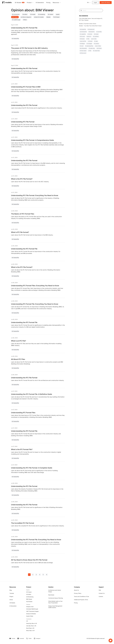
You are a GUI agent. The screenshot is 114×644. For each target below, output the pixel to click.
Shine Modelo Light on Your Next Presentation (55, 602)
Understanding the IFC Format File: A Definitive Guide (32, 394)
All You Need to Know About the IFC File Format (29, 560)
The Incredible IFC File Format (23, 523)
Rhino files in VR (30, 631)
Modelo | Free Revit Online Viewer (88, 24)
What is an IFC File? (19, 341)
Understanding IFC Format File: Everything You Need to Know (35, 304)
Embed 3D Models (31, 614)
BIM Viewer (15, 17)
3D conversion (16, 14)
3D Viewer (29, 592)
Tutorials (12, 593)
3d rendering (42, 14)
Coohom (101, 596)
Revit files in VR (30, 628)
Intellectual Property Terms (81, 600)
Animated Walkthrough (32, 609)
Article (11, 600)
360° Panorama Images (32, 611)
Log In (95, 2)
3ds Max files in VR (31, 626)
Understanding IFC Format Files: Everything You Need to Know (35, 286)
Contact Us (102, 593)
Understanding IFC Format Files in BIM (26, 87)
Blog (11, 590)
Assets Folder (30, 616)
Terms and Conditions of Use (81, 596)
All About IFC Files (18, 359)
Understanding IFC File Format (23, 122)
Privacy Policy (78, 593)
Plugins (11, 596)
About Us (76, 590)
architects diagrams (26, 17)
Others (25, 20)
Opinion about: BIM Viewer (32, 10)
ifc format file (15, 39)
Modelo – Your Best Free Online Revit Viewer (90, 26)
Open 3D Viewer (106, 2)
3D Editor (29, 594)
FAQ (100, 590)
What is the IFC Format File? (22, 449)
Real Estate (51, 595)
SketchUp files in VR (32, 623)
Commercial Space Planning (56, 598)
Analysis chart (30, 607)
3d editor (25, 14)
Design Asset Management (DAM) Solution (55, 607)
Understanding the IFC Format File (24, 28)
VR (27, 621)
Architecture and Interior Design (55, 591)
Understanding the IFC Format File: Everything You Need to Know (36, 540)
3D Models (12, 603)
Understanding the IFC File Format (24, 68)
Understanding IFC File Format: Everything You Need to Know (35, 195)
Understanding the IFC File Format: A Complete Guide (32, 468)
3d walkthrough (16, 20)
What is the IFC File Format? (22, 179)
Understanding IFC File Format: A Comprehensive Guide (32, 140)
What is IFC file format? (20, 232)
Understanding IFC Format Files (23, 413)
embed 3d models (39, 17)
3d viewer (50, 14)
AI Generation (13, 606)
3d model (33, 14)
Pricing (76, 603)
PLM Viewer (56, 17)
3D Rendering (30, 597)
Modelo (48, 17)
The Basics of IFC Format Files (23, 214)
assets (58, 14)
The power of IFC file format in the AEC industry (29, 48)
